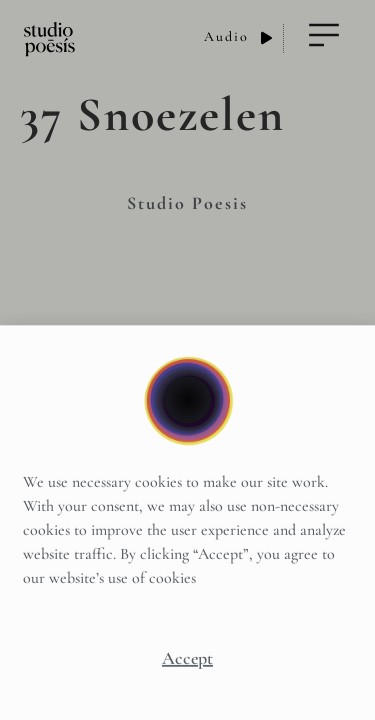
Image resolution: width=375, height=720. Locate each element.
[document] (187, 360)
